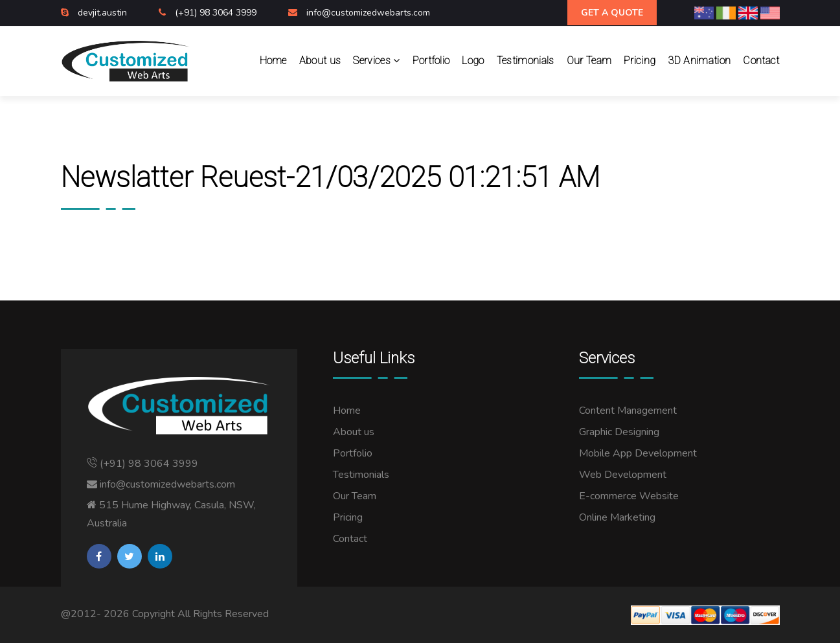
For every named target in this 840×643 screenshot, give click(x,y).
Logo (473, 61)
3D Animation (699, 61)
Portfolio (431, 61)
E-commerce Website (629, 496)
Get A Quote (612, 13)
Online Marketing (617, 517)
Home (273, 61)
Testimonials (526, 61)
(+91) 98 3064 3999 (217, 13)
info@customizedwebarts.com (368, 13)
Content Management (628, 411)
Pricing (640, 61)
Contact (761, 61)
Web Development (623, 475)
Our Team (589, 61)
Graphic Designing (619, 432)
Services (376, 61)
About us (320, 61)
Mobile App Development (638, 453)
